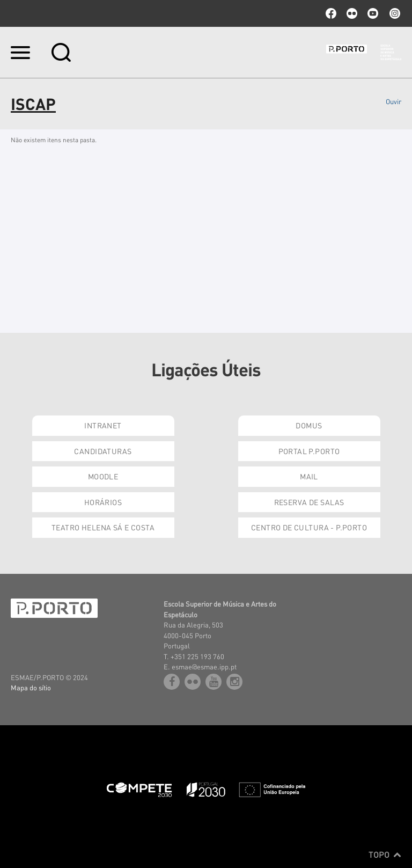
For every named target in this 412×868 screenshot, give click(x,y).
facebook (331, 13)
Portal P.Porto (309, 451)
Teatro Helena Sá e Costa (103, 527)
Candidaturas (103, 451)
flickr (352, 13)
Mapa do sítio (31, 687)
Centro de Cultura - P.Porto (309, 527)
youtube (373, 13)
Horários (103, 502)
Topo (385, 855)
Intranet (103, 425)
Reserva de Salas (309, 502)
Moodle (103, 476)
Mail (309, 476)
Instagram (394, 13)
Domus (309, 425)
